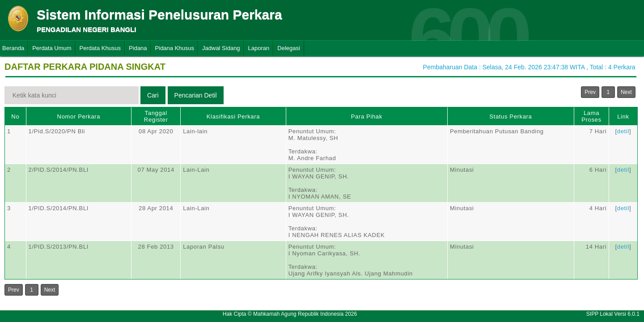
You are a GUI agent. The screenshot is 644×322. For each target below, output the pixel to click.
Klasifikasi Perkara (233, 117)
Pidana (138, 48)
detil (623, 131)
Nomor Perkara (79, 117)
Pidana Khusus (175, 48)
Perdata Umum (52, 48)
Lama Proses (591, 116)
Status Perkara (511, 117)
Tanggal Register (156, 116)
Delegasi (289, 48)
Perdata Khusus (100, 48)
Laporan (259, 48)
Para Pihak (367, 117)
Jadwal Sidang (221, 48)
